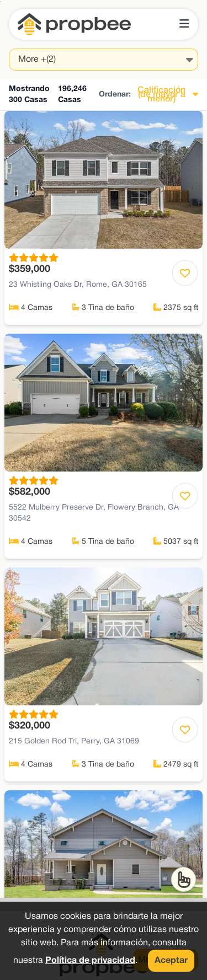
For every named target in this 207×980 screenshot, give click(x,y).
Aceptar (171, 961)
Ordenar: (115, 95)
